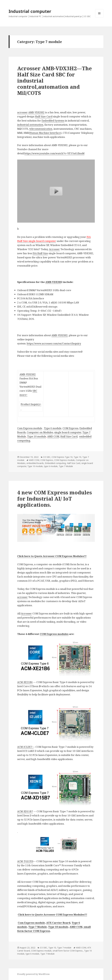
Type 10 (77, 457)
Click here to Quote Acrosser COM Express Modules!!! (52, 556)
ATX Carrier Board (58, 923)
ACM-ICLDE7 (25, 747)
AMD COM (53, 436)
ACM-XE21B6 (25, 682)
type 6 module (51, 466)
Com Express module (30, 428)
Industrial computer (30, 11)
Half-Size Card (69, 436)
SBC (35, 391)
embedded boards (35, 463)
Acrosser (54, 249)
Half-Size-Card (44, 116)
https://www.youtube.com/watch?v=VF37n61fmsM (54, 153)
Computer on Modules (40, 432)
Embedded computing (55, 463)
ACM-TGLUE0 (25, 861)
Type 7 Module (66, 466)
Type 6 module (53, 428)
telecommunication (41, 129)
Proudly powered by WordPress (33, 974)
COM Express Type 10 (62, 457)
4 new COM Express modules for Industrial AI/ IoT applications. (55, 499)
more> (23, 395)
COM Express (70, 428)
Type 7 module (64, 948)
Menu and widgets (99, 17)
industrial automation (30, 125)
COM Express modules (54, 634)
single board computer (68, 432)
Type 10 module (37, 436)
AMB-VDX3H (53, 282)
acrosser (22, 112)
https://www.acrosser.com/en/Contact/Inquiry (54, 343)
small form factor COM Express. (68, 951)
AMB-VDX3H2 (36, 112)
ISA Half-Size (40, 253)
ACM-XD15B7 (25, 811)
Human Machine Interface (45, 133)
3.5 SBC (47, 457)
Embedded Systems (53, 121)
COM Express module (64, 460)
